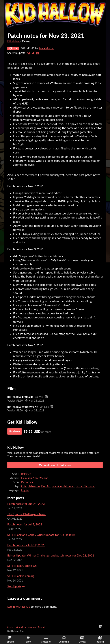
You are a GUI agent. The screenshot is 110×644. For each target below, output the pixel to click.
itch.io (10, 627)
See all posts (14, 586)
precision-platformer (63, 486)
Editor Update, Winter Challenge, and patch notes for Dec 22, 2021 (51, 555)
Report (41, 627)
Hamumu (27, 478)
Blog (22, 631)
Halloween (34, 486)
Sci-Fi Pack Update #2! (22, 566)
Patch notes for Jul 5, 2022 (25, 524)
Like (13, 48)
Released (26, 474)
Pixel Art (46, 486)
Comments (64, 640)
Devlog (82, 640)
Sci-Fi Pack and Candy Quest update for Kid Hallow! (41, 535)
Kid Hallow (13, 41)
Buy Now (15, 431)
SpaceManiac (46, 48)
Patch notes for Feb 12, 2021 (26, 545)
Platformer (27, 482)
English (25, 490)
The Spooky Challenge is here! (26, 514)
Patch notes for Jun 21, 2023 (26, 504)
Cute (24, 486)
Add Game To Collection (55, 465)
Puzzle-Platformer (85, 486)
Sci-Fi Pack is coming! (21, 576)
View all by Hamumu (26, 627)
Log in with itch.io (19, 606)
